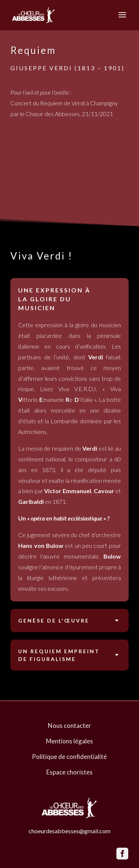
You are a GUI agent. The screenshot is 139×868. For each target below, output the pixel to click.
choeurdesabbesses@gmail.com (69, 831)
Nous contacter (69, 725)
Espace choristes (69, 772)
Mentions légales (69, 741)
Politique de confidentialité (69, 757)
